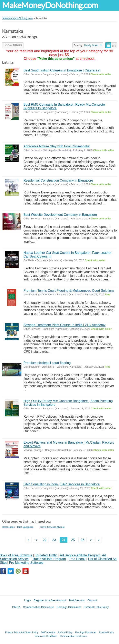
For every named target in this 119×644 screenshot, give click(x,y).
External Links (106, 632)
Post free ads (77, 600)
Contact (92, 600)
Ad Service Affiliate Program (80, 555)
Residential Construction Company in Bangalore (58, 180)
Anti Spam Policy (29, 632)
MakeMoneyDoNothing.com (50, 5)
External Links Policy (96, 607)
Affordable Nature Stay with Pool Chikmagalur (57, 146)
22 (45, 540)
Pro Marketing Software (26, 563)
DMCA (16, 607)
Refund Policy (65, 632)
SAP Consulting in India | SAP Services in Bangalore (62, 484)
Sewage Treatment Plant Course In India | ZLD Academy (65, 325)
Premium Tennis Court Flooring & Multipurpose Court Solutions (69, 291)
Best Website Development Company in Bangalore (60, 215)
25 (73, 540)
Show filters (13, 45)
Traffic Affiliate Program (49, 559)
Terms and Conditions (46, 636)
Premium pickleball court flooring (47, 363)
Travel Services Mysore (52, 527)
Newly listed (91, 45)
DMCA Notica (48, 632)
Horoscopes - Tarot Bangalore (18, 527)
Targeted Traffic (46, 555)
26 (82, 540)
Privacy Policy (12, 632)
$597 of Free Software (16, 555)
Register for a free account (50, 600)
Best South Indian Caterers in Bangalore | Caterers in (62, 70)
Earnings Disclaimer (69, 607)
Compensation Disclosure (38, 607)
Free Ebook (77, 559)
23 (54, 540)
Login (28, 600)
